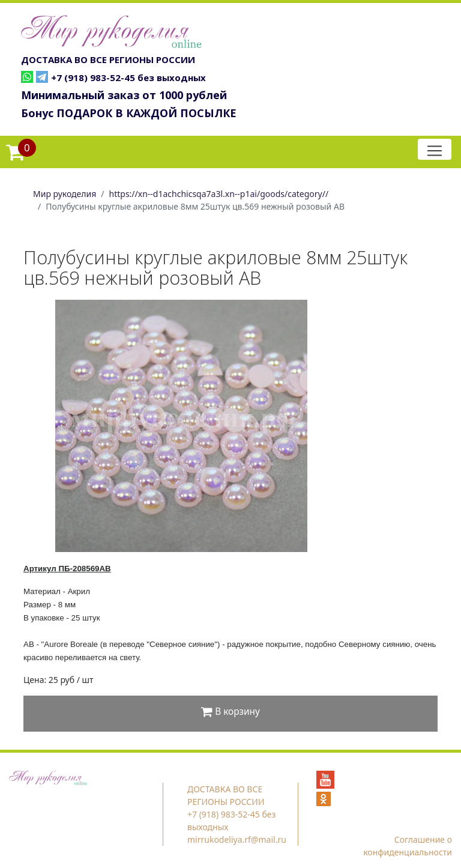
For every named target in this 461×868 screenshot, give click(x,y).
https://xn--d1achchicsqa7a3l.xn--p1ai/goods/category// (219, 194)
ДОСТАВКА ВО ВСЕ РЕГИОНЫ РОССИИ (108, 59)
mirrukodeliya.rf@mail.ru (237, 839)
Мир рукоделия (65, 194)
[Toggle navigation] (435, 149)
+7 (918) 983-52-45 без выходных (128, 77)
